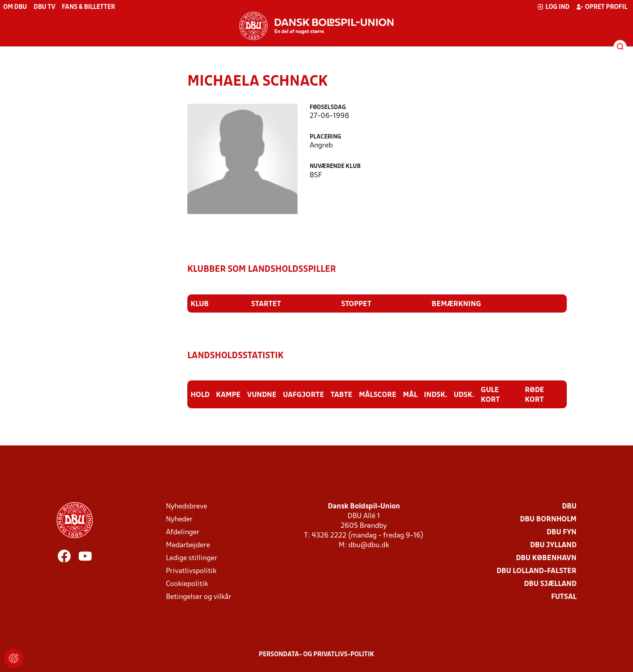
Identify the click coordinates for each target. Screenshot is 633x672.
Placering (325, 137)
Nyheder (179, 520)
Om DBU (15, 7)
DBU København (546, 558)
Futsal (564, 597)
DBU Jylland (553, 545)
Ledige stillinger (192, 558)
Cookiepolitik (187, 584)
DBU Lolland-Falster (537, 571)
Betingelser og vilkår (199, 597)
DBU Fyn (562, 532)
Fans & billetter (88, 7)
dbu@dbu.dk (369, 545)
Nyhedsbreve (187, 507)
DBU (569, 507)
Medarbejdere (188, 545)
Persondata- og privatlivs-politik (316, 655)
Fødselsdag (328, 108)
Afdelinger (183, 532)
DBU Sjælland (550, 584)
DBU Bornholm (548, 520)
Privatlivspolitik (191, 571)
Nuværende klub (335, 167)
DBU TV (44, 7)
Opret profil (602, 7)
